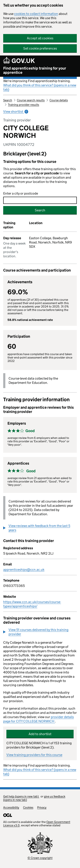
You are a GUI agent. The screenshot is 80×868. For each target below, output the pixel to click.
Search (8, 100)
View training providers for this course (34, 755)
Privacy (42, 807)
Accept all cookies (40, 38)
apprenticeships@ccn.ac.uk (24, 570)
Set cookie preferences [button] (40, 48)
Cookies (28, 807)
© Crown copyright (40, 858)
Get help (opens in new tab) (21, 796)
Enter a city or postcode (21, 193)
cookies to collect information (36, 14)
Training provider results (23, 105)
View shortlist (16, 112)
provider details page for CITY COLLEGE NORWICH (39, 719)
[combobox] (40, 200)
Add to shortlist (40, 734)
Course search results (31, 100)
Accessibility (11, 807)
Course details (59, 100)
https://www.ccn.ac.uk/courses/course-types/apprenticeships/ (32, 604)
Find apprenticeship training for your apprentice (35, 70)
